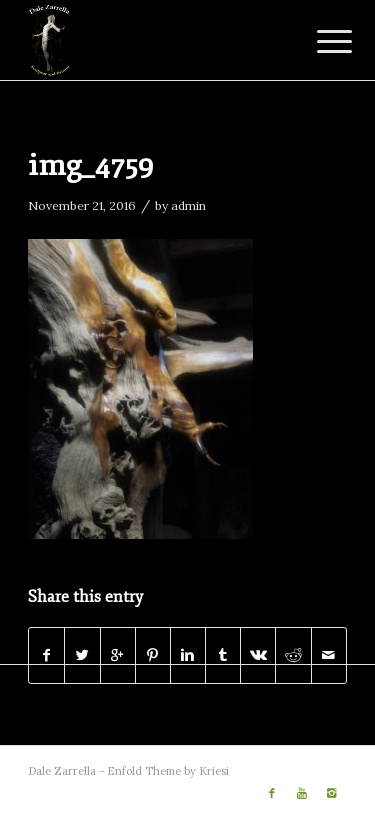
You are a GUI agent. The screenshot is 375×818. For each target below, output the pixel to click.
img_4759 (91, 165)
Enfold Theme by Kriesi (168, 771)
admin (188, 205)
